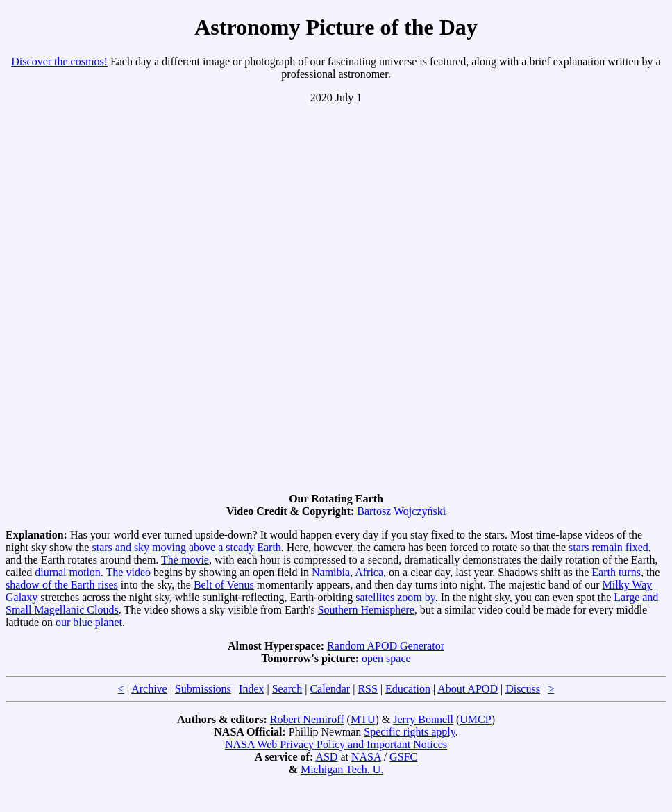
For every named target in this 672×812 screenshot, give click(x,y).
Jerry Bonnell (423, 719)
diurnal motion (68, 572)
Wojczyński (420, 511)
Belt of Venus (224, 585)
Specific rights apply (409, 732)
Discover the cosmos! (59, 61)
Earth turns (616, 572)
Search (287, 689)
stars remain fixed (608, 547)
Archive (149, 689)
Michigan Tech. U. (342, 769)
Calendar (330, 689)
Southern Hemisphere (366, 610)
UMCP (475, 719)
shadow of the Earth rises (62, 585)
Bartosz (374, 511)
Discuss (523, 689)
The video (128, 572)
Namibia (331, 572)
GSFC (403, 757)
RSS (367, 689)
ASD (326, 757)
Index (251, 689)
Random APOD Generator (386, 646)
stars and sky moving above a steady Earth (186, 547)
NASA (366, 757)
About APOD (468, 689)
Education (408, 689)
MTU (363, 719)
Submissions (203, 689)
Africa (369, 572)
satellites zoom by (395, 597)
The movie (185, 560)
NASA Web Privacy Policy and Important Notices (336, 744)
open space (386, 658)
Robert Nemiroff (307, 719)
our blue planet (89, 622)
